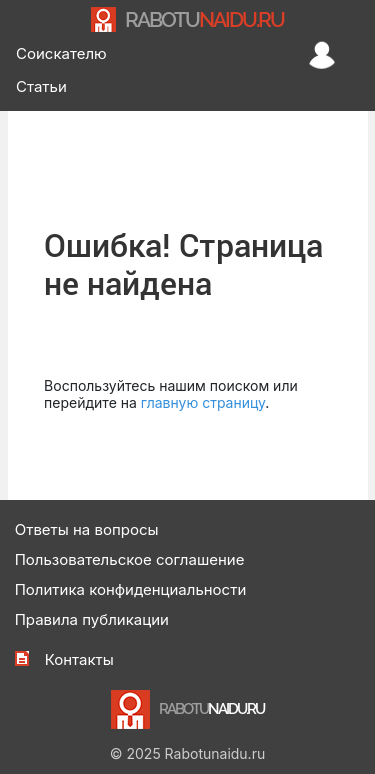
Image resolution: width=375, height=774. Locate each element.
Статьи (41, 86)
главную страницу (203, 402)
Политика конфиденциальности (131, 589)
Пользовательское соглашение (130, 559)
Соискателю (61, 53)
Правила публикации (92, 619)
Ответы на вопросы (87, 529)
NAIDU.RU (204, 19)
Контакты (79, 659)
